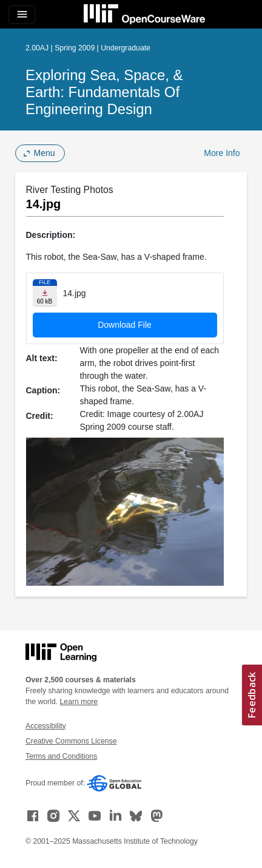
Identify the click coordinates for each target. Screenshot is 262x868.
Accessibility (46, 726)
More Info (222, 153)
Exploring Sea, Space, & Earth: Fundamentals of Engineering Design (104, 92)
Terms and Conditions (61, 756)
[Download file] (45, 293)
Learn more (79, 702)
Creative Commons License (71, 741)
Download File (125, 325)
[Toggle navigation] (22, 15)
